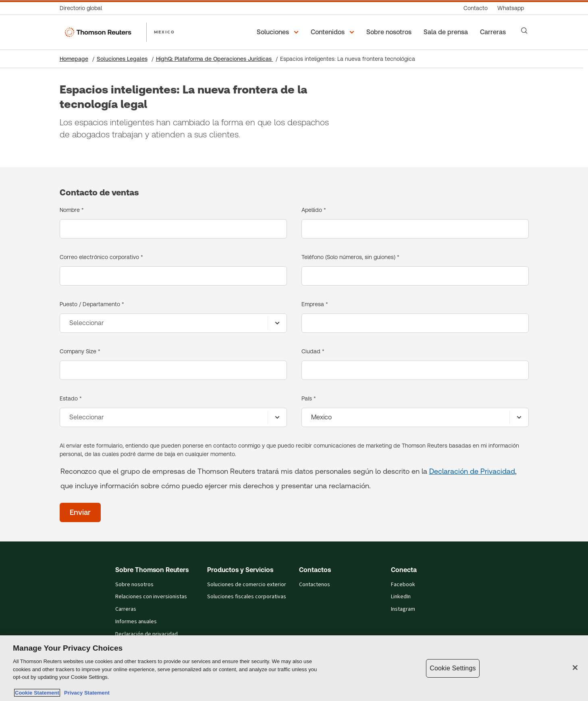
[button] (279, 32)
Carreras (126, 609)
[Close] (575, 668)
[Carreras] (494, 32)
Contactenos (315, 585)
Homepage (74, 59)
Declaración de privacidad (146, 634)
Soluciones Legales (122, 59)
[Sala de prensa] (447, 32)
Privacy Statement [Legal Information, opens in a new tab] (85, 693)
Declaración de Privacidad (472, 471)
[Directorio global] (83, 8)
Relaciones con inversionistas (151, 597)
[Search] (524, 31)
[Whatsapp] (511, 8)
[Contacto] (476, 8)
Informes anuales (136, 622)
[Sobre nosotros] (390, 32)
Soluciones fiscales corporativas (247, 597)
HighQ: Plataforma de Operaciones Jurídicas (215, 59)
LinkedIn (401, 597)
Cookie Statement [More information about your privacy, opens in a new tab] (37, 693)
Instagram (403, 609)
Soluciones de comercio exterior (247, 585)
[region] (294, 668)
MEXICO (164, 32)
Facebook (403, 585)
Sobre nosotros (134, 585)
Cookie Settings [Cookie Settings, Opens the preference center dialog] (453, 668)
